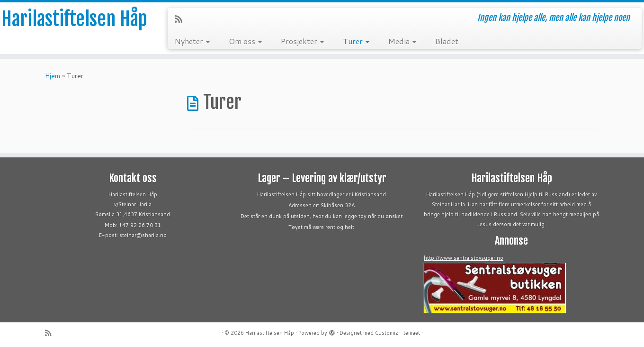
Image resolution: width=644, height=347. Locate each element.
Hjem (53, 76)
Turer (356, 41)
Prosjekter (302, 41)
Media (402, 41)
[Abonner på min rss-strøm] (182, 19)
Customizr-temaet (398, 333)
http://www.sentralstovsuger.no (464, 258)
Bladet (447, 41)
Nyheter (192, 41)
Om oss (245, 41)
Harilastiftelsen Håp (74, 19)
